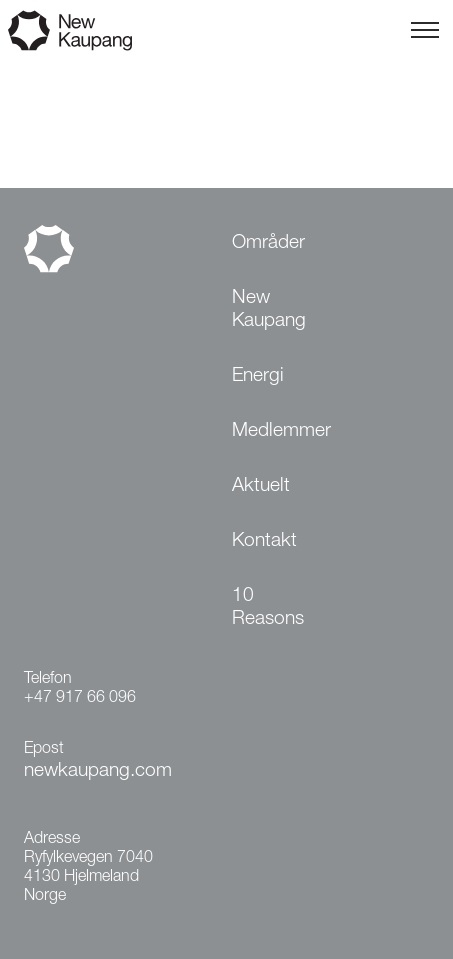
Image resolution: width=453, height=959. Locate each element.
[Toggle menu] (425, 30)
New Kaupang (269, 310)
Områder (268, 243)
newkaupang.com (98, 771)
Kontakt (264, 541)
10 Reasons (268, 608)
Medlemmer (281, 431)
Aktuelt (261, 486)
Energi (258, 376)
